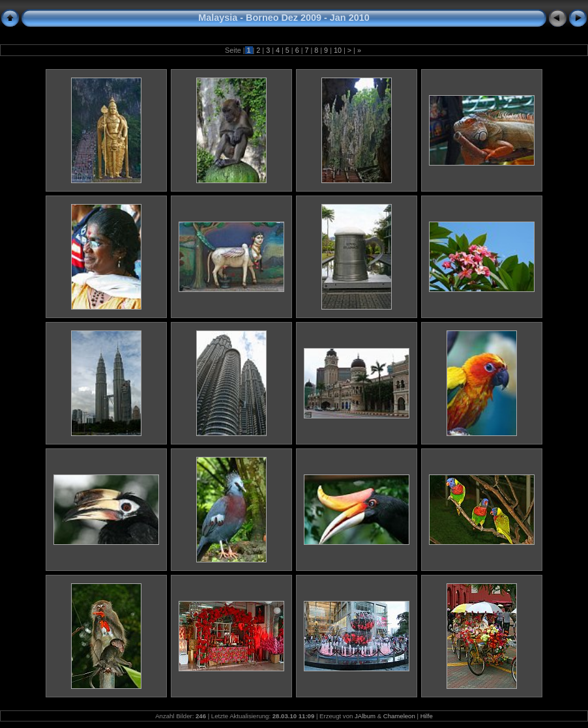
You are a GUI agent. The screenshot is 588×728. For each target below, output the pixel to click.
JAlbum (365, 716)
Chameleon (399, 716)
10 (338, 50)
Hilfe (427, 716)
